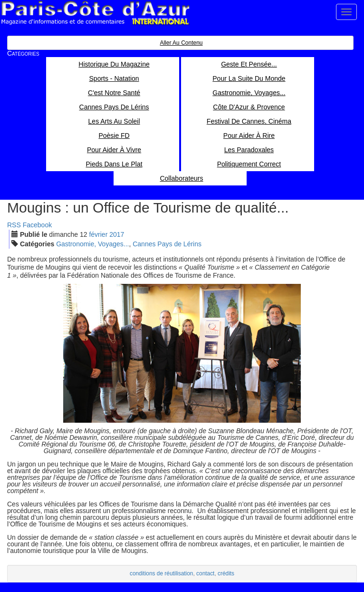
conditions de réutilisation (162, 573)
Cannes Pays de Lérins (167, 244)
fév (98, 234)
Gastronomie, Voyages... (92, 244)
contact (205, 573)
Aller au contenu (181, 43)
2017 (117, 234)
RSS (14, 225)
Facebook (37, 225)
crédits (226, 573)
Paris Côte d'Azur (95, 13)
